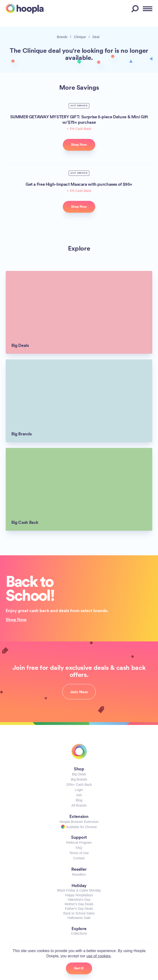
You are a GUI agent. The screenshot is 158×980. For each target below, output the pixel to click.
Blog (79, 800)
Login (79, 790)
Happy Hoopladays (79, 895)
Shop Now (16, 619)
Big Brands (79, 779)
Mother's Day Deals (79, 904)
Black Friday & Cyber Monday (79, 890)
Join (79, 795)
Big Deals (79, 774)
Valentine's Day (79, 900)
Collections (79, 933)
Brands (62, 37)
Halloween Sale (79, 918)
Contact (79, 858)
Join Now (79, 692)
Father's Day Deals (79, 909)
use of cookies (99, 956)
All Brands (79, 805)
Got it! (79, 968)
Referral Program (79, 843)
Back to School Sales (79, 913)
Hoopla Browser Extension (79, 822)
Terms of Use (79, 853)
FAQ (79, 848)
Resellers (79, 874)
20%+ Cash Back (79, 785)
